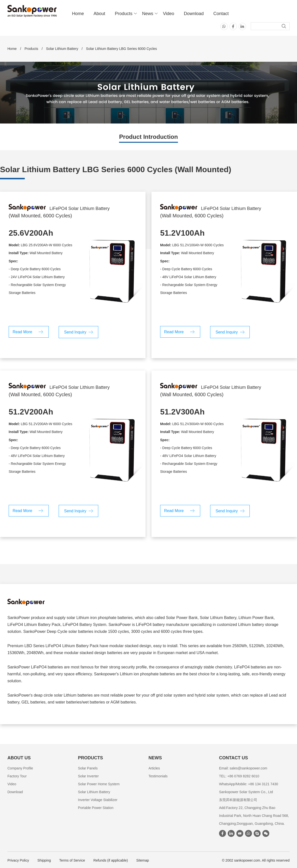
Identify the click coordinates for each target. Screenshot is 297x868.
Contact (221, 14)
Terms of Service (72, 860)
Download (194, 14)
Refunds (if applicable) (111, 860)
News (148, 14)
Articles (154, 768)
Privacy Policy (18, 860)
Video (169, 14)
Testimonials (158, 776)
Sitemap (143, 860)
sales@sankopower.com (248, 768)
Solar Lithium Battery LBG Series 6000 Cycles (122, 49)
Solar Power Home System (99, 784)
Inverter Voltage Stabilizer (98, 800)
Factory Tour (17, 776)
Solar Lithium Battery (62, 49)
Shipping (44, 860)
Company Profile (20, 768)
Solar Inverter (88, 776)
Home (78, 14)
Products (124, 14)
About (99, 14)
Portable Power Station (96, 808)
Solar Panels (88, 768)
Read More (22, 332)
